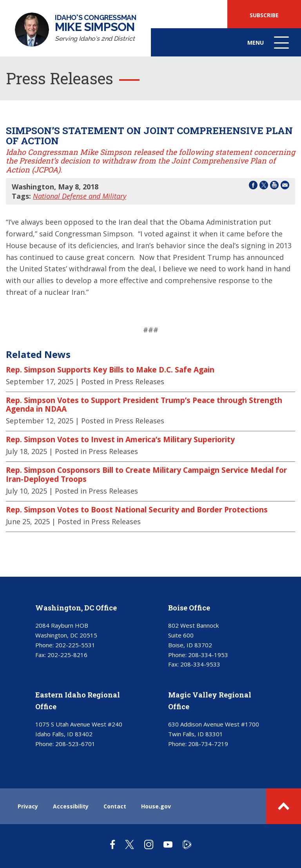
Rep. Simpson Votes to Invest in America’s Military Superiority (120, 439)
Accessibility (71, 806)
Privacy (28, 806)
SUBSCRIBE (264, 15)
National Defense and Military (80, 196)
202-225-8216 (67, 655)
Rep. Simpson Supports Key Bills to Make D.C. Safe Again (110, 370)
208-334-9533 (200, 664)
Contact (115, 806)
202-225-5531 (75, 645)
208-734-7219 (208, 744)
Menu (269, 46)
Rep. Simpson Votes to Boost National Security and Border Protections (137, 510)
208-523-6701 (75, 744)
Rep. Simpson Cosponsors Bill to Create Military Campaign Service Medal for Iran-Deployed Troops (146, 475)
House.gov (156, 806)
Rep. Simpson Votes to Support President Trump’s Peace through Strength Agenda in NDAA (144, 405)
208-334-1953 (208, 655)
